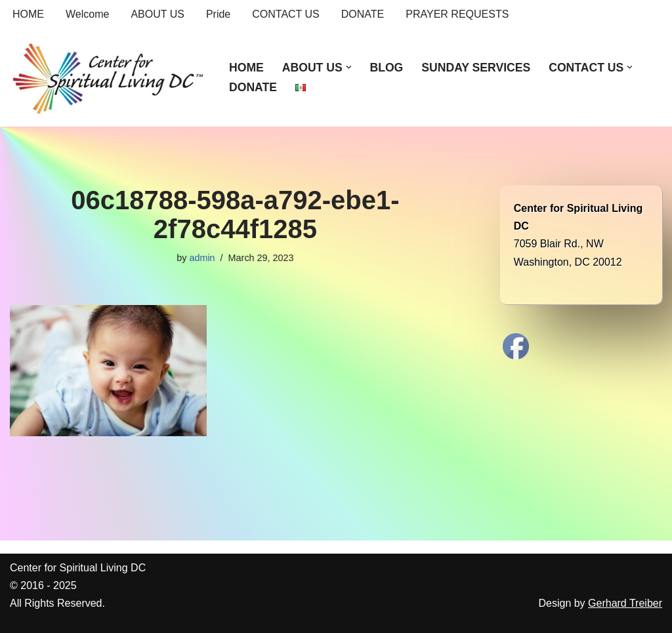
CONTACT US (286, 14)
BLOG (386, 68)
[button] (349, 67)
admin (202, 258)
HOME (28, 14)
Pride (218, 14)
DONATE (363, 14)
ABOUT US (157, 14)
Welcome (87, 14)
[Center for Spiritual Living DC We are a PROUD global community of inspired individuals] (108, 77)
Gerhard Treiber (625, 603)
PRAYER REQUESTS (457, 14)
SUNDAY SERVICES (476, 68)
